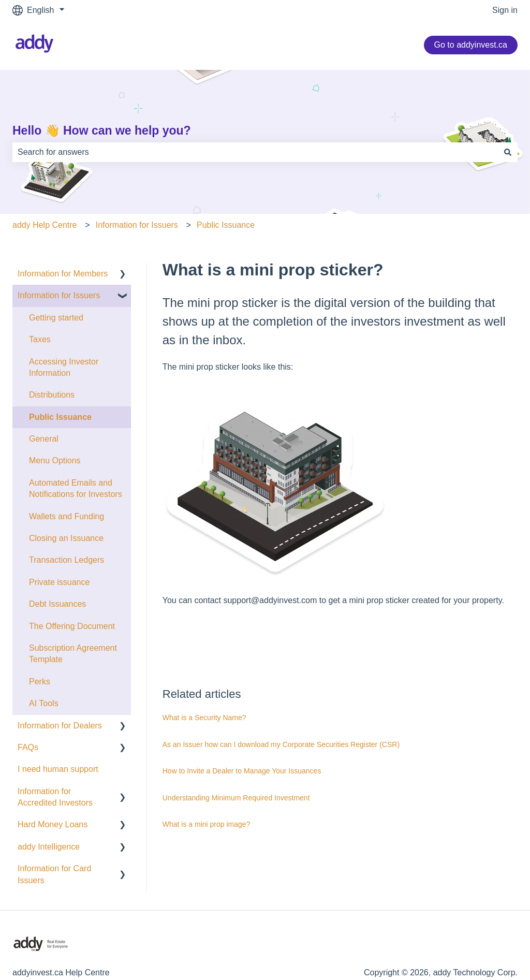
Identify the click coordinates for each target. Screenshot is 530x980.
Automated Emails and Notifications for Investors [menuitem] (76, 488)
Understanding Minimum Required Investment (236, 798)
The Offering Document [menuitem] (72, 626)
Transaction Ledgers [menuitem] (67, 560)
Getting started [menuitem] (56, 318)
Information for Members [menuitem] (63, 274)
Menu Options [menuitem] (55, 460)
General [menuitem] (44, 439)
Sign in (505, 10)
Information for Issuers (137, 225)
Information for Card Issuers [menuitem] (54, 874)
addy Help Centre (45, 225)
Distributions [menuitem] (52, 395)
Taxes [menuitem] (40, 339)
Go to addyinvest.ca (471, 45)
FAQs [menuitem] (28, 747)
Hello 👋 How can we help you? (102, 130)
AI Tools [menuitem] (44, 703)
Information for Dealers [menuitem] (60, 726)
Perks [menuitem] (40, 682)
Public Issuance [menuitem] (60, 417)
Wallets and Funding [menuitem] (67, 516)
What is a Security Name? (204, 718)
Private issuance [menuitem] (59, 582)
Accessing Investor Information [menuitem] (64, 367)
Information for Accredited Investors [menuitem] (55, 797)
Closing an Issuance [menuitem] (66, 538)
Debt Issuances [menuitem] (57, 604)
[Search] (508, 152)
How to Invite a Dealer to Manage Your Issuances (242, 771)
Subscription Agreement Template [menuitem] (73, 654)
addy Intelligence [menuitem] (49, 847)
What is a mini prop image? (207, 824)
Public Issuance (226, 225)
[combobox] (255, 152)
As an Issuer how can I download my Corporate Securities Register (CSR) (281, 744)
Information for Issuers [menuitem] (59, 295)
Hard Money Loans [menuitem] (53, 824)
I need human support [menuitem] (58, 769)
